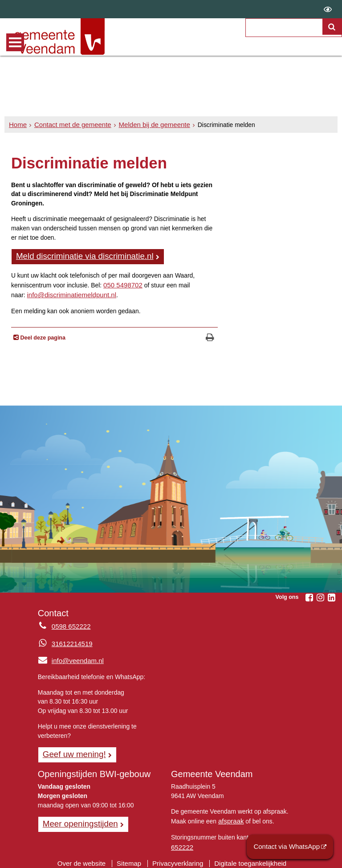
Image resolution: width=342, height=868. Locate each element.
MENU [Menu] (15, 42)
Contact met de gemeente (69, 125)
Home (17, 125)
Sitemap (132, 857)
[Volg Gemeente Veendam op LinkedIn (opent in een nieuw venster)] (331, 595)
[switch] (328, 9)
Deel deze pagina (42, 336)
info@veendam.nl (69, 658)
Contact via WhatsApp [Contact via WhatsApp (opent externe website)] (290, 848)
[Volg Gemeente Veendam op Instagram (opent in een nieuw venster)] (320, 595)
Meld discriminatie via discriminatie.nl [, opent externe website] (80, 256)
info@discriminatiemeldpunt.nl (69, 293)
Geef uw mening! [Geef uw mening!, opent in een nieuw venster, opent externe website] (72, 751)
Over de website (87, 857)
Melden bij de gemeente (145, 125)
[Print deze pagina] (210, 336)
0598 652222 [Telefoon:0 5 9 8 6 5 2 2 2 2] (70, 625)
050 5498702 (121, 284)
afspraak (230, 817)
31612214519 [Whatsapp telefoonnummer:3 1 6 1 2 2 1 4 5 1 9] (71, 641)
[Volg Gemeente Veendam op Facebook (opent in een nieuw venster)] (309, 595)
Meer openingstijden (78, 819)
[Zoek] (333, 38)
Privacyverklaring (178, 857)
